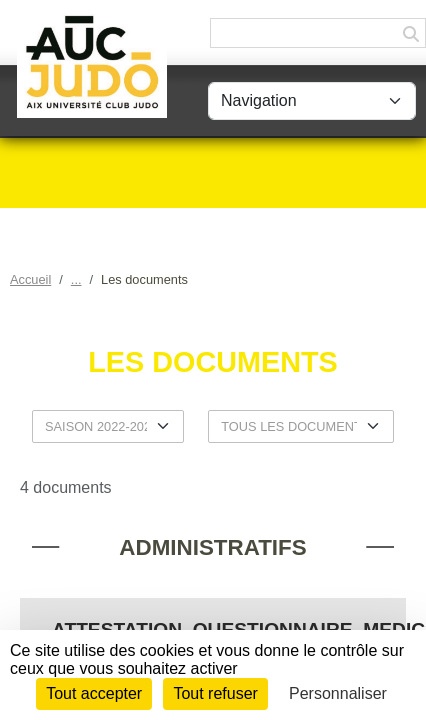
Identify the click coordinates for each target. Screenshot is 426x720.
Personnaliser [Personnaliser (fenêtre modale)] (338, 693)
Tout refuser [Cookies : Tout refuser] (215, 693)
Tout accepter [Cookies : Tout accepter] (94, 693)
